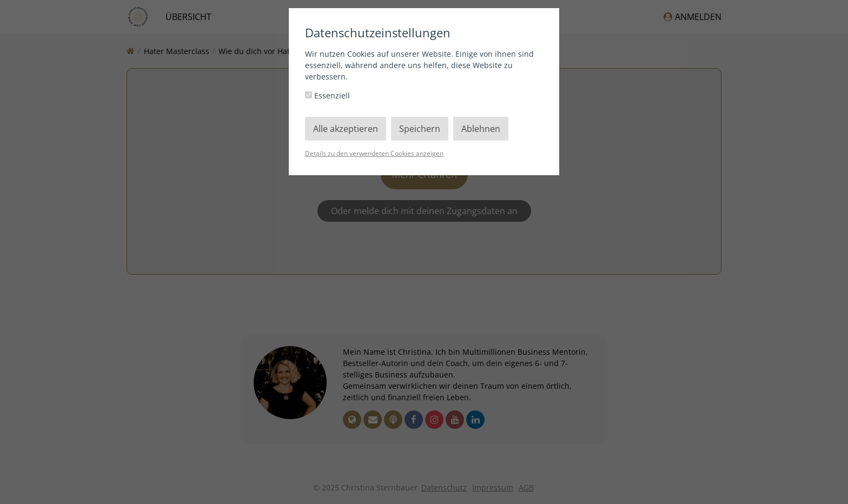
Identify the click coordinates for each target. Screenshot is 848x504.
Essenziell (327, 95)
